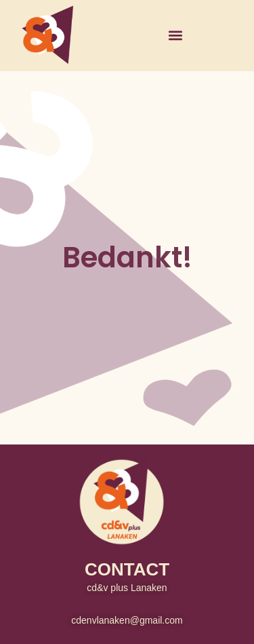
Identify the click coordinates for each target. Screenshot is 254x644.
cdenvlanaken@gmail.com (127, 620)
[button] (175, 36)
